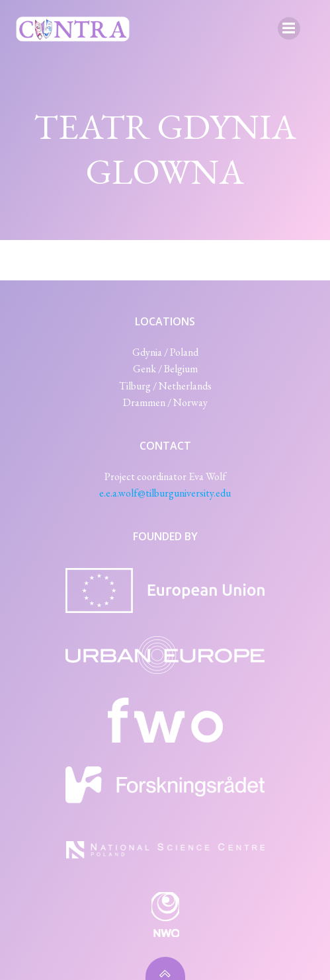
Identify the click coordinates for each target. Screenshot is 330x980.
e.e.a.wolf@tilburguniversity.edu (165, 493)
